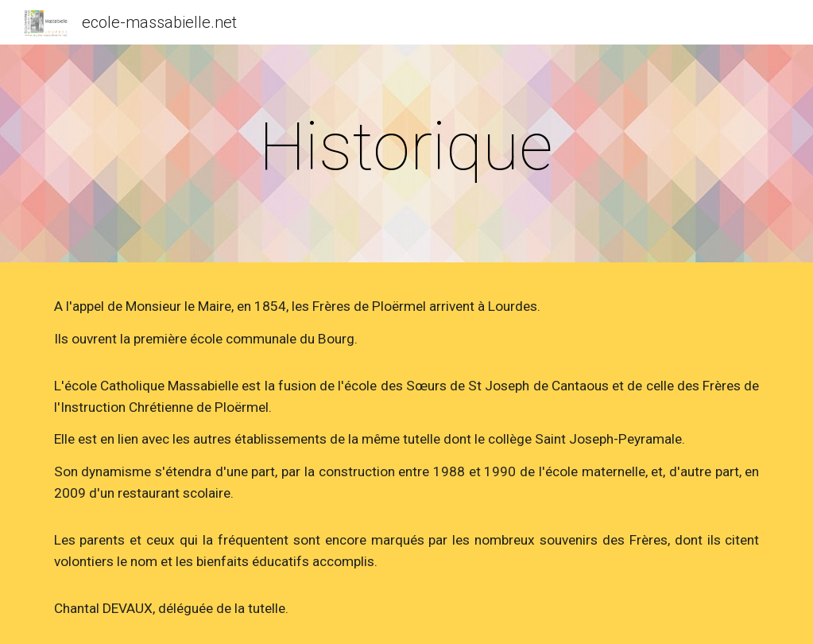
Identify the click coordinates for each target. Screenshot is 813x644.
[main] (406, 147)
